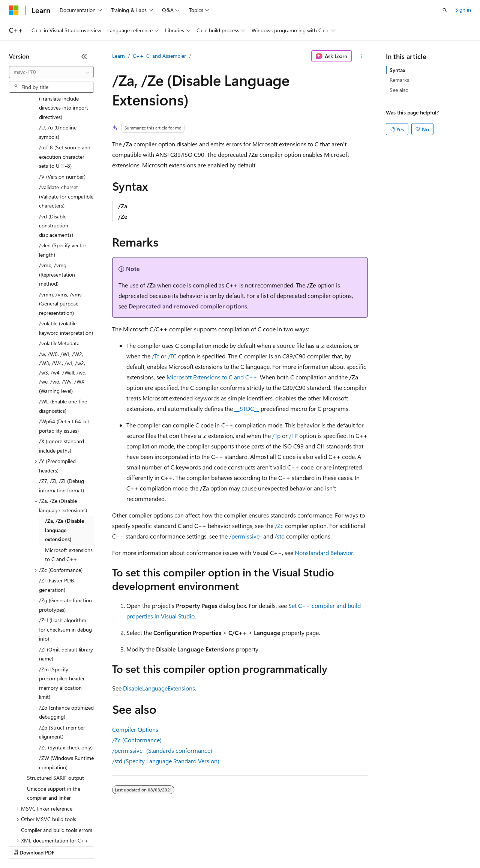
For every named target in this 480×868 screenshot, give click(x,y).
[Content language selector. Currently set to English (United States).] (43, 827)
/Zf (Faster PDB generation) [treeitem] (56, 520)
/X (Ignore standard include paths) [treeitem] (61, 381)
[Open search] (445, 10)
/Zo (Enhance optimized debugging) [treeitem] (66, 647)
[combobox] (51, 72)
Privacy (164, 845)
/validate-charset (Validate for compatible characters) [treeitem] (66, 131)
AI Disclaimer (24, 845)
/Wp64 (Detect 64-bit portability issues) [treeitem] (64, 361)
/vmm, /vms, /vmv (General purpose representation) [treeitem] (60, 239)
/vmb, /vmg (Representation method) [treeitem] (57, 209)
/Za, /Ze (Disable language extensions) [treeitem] (64, 465)
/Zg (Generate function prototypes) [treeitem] (65, 540)
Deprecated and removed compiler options (188, 306)
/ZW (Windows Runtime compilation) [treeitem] (66, 698)
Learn (118, 56)
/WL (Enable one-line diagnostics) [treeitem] (63, 341)
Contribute (134, 845)
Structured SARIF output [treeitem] (55, 713)
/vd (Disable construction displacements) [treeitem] (56, 161)
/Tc (156, 356)
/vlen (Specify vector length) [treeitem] (63, 185)
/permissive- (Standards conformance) (162, 750)
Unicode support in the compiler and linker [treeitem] (54, 728)
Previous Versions (68, 845)
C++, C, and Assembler (159, 56)
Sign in (463, 10)
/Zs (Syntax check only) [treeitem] (66, 682)
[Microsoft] (14, 10)
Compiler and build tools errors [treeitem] (57, 765)
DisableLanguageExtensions (159, 688)
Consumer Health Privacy (215, 845)
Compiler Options (135, 729)
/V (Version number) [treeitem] (62, 112)
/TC (172, 356)
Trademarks (311, 845)
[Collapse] (84, 56)
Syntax (397, 70)
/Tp (276, 436)
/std (280, 536)
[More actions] (361, 56)
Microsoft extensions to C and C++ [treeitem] (69, 490)
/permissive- (245, 536)
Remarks (399, 80)
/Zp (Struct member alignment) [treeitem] (62, 667)
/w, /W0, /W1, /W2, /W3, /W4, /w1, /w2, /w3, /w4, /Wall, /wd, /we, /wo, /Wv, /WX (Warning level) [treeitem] (63, 308)
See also (399, 90)
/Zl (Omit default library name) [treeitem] (66, 589)
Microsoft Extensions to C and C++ (212, 377)
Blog (102, 845)
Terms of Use (274, 845)
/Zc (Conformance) (137, 740)
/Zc (279, 526)
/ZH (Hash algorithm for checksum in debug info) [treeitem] (65, 564)
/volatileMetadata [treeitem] (59, 278)
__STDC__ (247, 408)
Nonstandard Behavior (324, 553)
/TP (293, 436)
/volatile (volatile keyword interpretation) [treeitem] (66, 263)
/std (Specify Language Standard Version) (166, 761)
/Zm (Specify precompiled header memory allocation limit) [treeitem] (62, 618)
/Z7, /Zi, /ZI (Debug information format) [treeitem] (61, 421)
